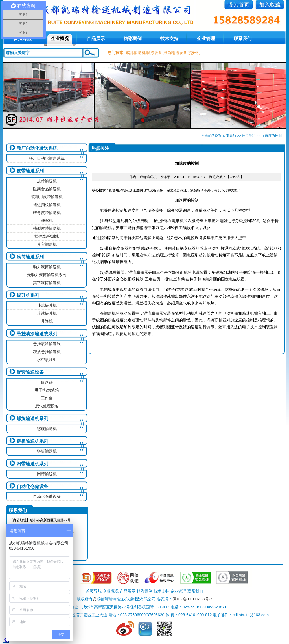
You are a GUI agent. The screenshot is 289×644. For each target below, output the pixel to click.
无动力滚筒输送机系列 (47, 275)
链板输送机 (47, 451)
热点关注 (249, 136)
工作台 (47, 398)
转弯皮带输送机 (47, 213)
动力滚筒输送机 (47, 267)
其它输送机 (47, 244)
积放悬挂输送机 (47, 352)
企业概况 (60, 39)
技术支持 (169, 39)
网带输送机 (47, 474)
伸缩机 (47, 221)
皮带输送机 (47, 181)
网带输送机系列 (32, 464)
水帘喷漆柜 (47, 360)
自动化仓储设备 (32, 486)
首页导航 (229, 136)
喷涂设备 (154, 53)
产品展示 (96, 39)
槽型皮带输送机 (47, 228)
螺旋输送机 (47, 429)
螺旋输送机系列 (32, 419)
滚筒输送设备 (175, 53)
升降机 (47, 321)
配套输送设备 (30, 372)
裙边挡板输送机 (47, 205)
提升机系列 (28, 295)
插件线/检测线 (47, 236)
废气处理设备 (47, 406)
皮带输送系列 (30, 171)
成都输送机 (136, 53)
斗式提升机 (47, 305)
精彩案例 (133, 39)
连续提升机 (47, 313)
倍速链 (47, 382)
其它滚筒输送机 (47, 283)
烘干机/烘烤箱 (47, 390)
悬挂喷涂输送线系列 (37, 334)
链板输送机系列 (32, 441)
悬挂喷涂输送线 (47, 344)
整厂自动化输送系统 (37, 148)
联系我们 (243, 39)
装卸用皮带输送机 (47, 197)
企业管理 (206, 39)
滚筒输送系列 (30, 257)
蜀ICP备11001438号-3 (192, 599)
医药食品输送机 (47, 189)
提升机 (194, 53)
